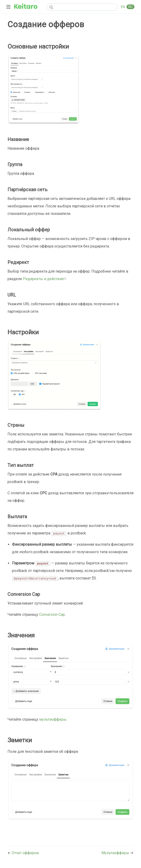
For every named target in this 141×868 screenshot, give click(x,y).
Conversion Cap (52, 615)
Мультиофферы (116, 853)
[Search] (82, 7)
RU (130, 7)
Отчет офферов (25, 853)
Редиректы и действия (45, 279)
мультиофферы (53, 719)
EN (123, 7)
